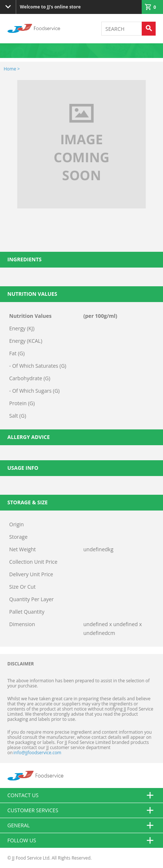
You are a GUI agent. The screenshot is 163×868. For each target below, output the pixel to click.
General (81, 825)
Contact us (81, 795)
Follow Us (81, 840)
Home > (12, 69)
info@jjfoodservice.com (37, 753)
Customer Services (81, 810)
